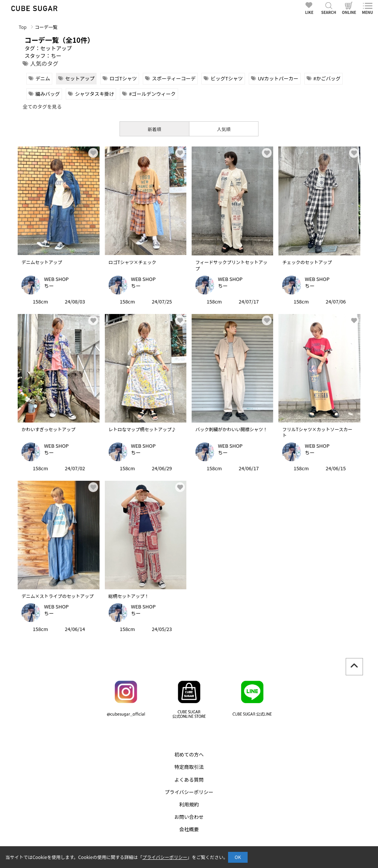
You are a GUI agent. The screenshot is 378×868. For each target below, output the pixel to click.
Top (23, 27)
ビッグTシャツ (227, 78)
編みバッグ (48, 94)
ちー (49, 286)
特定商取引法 (189, 767)
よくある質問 (189, 780)
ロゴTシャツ (123, 78)
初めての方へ (189, 754)
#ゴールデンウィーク (152, 94)
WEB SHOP (56, 279)
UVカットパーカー (278, 78)
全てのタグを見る (42, 106)
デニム (43, 78)
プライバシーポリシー (189, 792)
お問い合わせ (189, 817)
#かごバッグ (327, 78)
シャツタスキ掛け (94, 94)
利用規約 (189, 804)
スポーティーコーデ (174, 78)
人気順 (224, 129)
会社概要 (189, 829)
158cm (40, 301)
